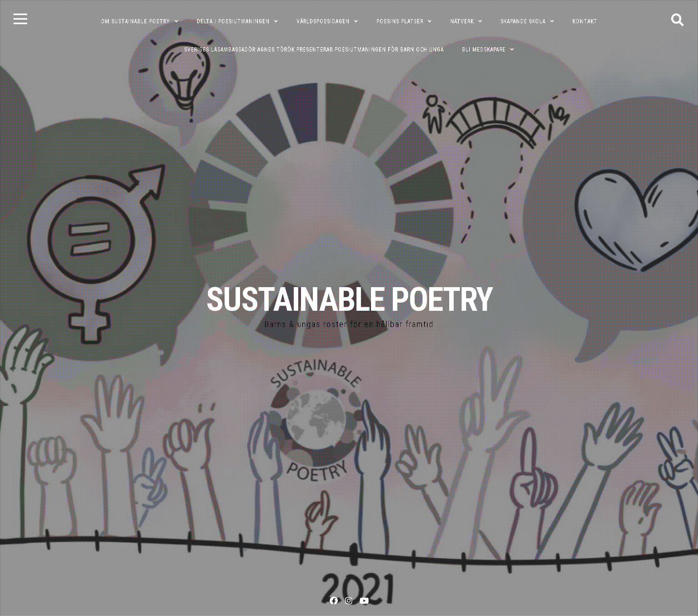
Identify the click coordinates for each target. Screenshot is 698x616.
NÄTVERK (462, 21)
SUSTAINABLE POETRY (349, 300)
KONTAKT (585, 21)
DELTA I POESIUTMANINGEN (233, 21)
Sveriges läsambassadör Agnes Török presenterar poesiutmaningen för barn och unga (314, 50)
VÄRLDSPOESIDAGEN (323, 21)
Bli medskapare (484, 50)
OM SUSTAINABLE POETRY (136, 21)
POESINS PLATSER (400, 21)
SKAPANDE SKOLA (523, 21)
